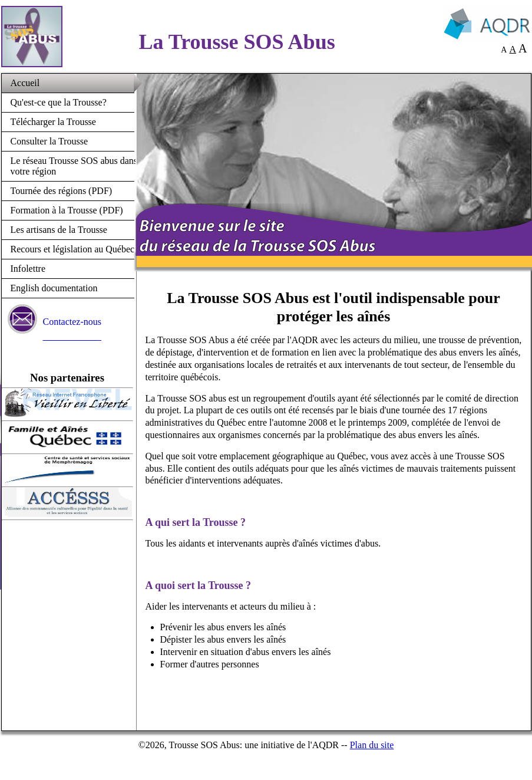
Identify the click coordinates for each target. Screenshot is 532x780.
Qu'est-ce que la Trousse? (59, 102)
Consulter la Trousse (49, 141)
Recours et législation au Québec (73, 249)
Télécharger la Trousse (53, 122)
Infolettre (28, 269)
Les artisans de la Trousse (59, 230)
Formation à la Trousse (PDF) (67, 210)
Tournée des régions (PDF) (62, 191)
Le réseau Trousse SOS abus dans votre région (74, 166)
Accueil (25, 83)
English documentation (54, 288)
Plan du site (372, 745)
